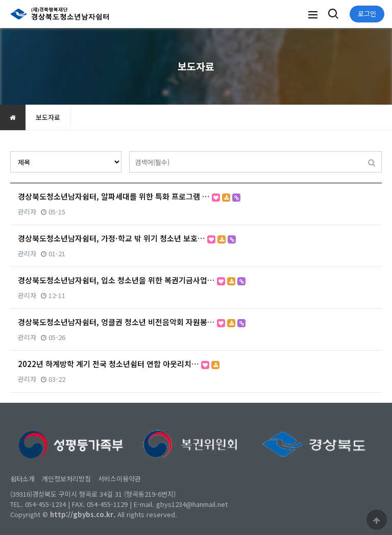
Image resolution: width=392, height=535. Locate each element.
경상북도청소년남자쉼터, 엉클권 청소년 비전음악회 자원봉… (132, 322)
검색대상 (10, 151)
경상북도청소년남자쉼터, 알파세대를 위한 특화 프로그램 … (129, 196)
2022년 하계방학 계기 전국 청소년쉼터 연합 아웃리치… (119, 364)
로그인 (367, 14)
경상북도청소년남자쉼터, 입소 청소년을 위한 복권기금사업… (132, 280)
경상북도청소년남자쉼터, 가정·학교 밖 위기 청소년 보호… (127, 238)
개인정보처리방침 (66, 479)
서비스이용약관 (119, 479)
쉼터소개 (22, 479)
